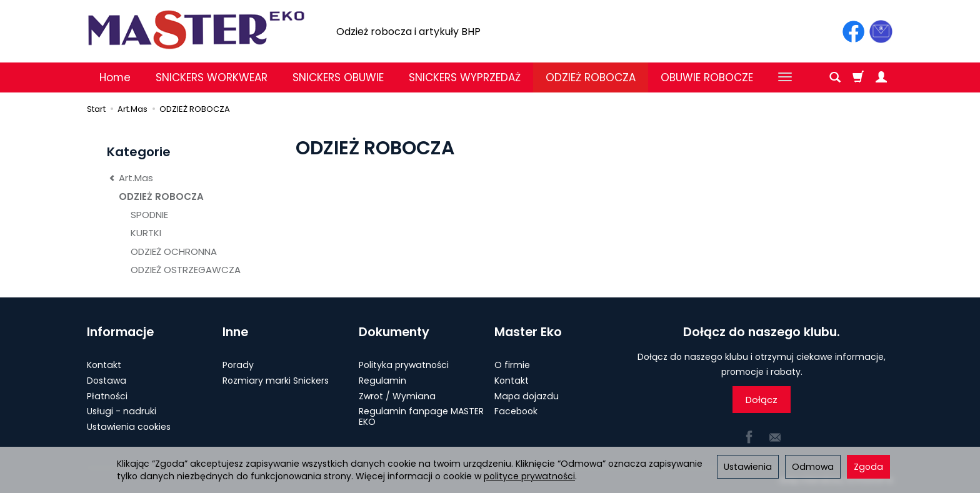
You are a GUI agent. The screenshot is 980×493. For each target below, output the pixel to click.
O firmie (512, 365)
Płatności (107, 396)
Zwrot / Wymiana (397, 396)
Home (115, 77)
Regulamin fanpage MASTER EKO (421, 416)
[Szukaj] (835, 77)
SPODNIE (149, 215)
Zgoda (868, 467)
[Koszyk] (858, 77)
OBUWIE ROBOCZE (707, 77)
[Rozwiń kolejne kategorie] (785, 77)
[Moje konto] (881, 77)
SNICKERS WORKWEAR (212, 77)
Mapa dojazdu (527, 396)
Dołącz (762, 400)
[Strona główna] (196, 29)
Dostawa (107, 381)
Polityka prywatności (404, 365)
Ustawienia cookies (129, 427)
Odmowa (813, 467)
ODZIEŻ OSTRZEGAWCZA (186, 270)
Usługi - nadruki (122, 411)
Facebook (516, 411)
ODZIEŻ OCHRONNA (174, 251)
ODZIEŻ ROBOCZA (591, 77)
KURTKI (146, 233)
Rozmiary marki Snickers (276, 381)
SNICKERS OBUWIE (338, 77)
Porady (238, 365)
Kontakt (104, 365)
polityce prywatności (529, 476)
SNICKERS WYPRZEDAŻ (465, 77)
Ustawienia (748, 467)
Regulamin (382, 381)
